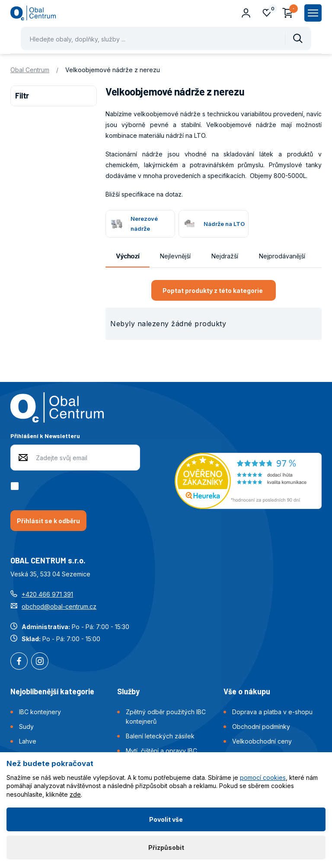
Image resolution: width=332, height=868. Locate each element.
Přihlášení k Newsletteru (45, 436)
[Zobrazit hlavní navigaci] (313, 13)
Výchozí (128, 256)
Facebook (19, 662)
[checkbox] (16, 486)
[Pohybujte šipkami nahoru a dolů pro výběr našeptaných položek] (166, 38)
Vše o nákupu (247, 691)
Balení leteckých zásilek (160, 736)
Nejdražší (225, 256)
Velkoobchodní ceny (262, 741)
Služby (128, 691)
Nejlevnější (175, 256)
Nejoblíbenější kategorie (52, 691)
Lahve (28, 741)
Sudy (26, 727)
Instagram (40, 662)
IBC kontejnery (40, 712)
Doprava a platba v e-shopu (272, 712)
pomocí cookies (263, 777)
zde (75, 794)
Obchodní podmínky (261, 727)
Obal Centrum (30, 70)
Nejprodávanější (282, 256)
